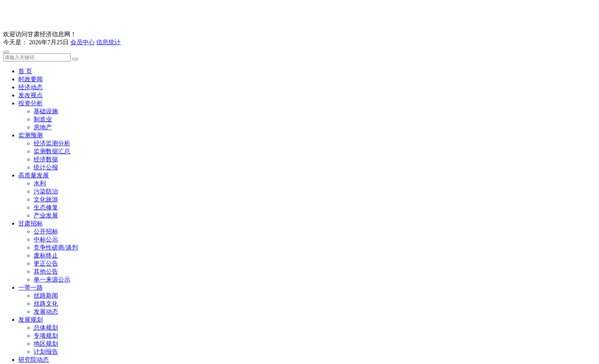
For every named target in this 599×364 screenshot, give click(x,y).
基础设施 (46, 111)
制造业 (43, 119)
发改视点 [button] (31, 95)
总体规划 (46, 328)
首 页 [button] (25, 71)
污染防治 (46, 191)
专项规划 (46, 336)
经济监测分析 (52, 143)
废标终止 (46, 255)
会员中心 (83, 42)
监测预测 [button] (31, 135)
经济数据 (46, 159)
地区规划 (46, 344)
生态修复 (46, 207)
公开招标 (46, 231)
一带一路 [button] (31, 287)
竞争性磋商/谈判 (56, 247)
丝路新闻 (46, 296)
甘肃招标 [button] (31, 223)
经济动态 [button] (31, 87)
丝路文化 (46, 304)
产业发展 (46, 215)
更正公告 (46, 263)
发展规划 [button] (31, 320)
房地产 (43, 127)
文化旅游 (46, 199)
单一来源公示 (52, 279)
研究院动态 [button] (34, 360)
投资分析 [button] (31, 103)
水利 (40, 183)
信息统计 (108, 42)
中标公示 (46, 239)
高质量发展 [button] (34, 175)
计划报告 (46, 352)
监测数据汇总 (52, 151)
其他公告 (46, 271)
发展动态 (46, 312)
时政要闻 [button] (31, 79)
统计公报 (46, 167)
